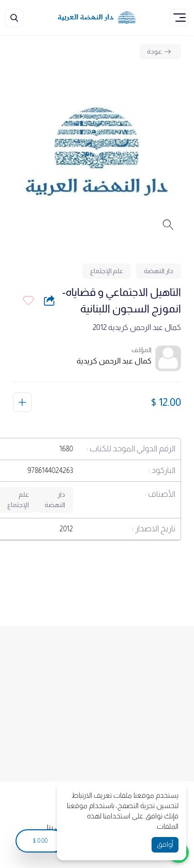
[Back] (160, 52)
